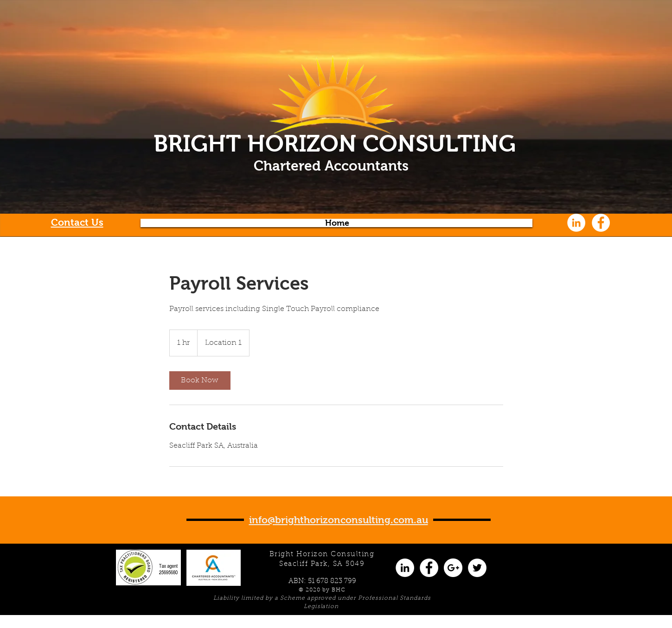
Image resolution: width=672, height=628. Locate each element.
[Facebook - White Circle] (601, 223)
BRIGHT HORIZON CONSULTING (335, 143)
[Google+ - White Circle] (453, 568)
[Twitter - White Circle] (477, 568)
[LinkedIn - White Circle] (576, 223)
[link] (200, 381)
